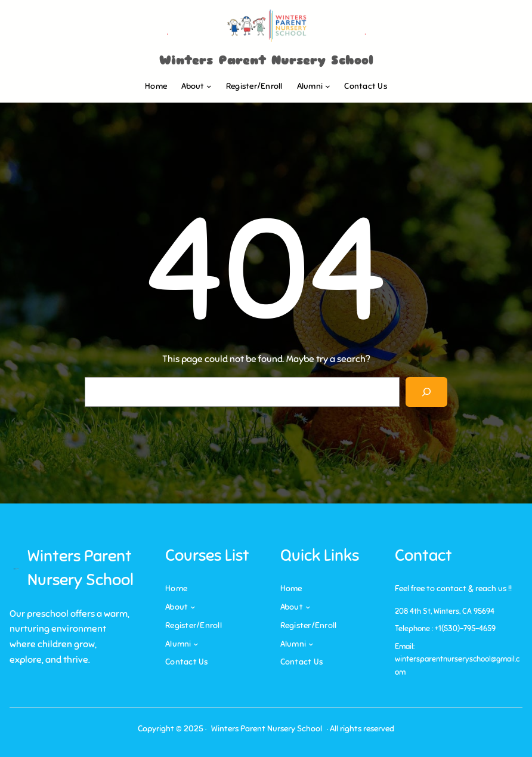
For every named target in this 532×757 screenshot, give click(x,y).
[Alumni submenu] (328, 86)
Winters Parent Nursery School (266, 61)
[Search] (427, 392)
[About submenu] (209, 86)
